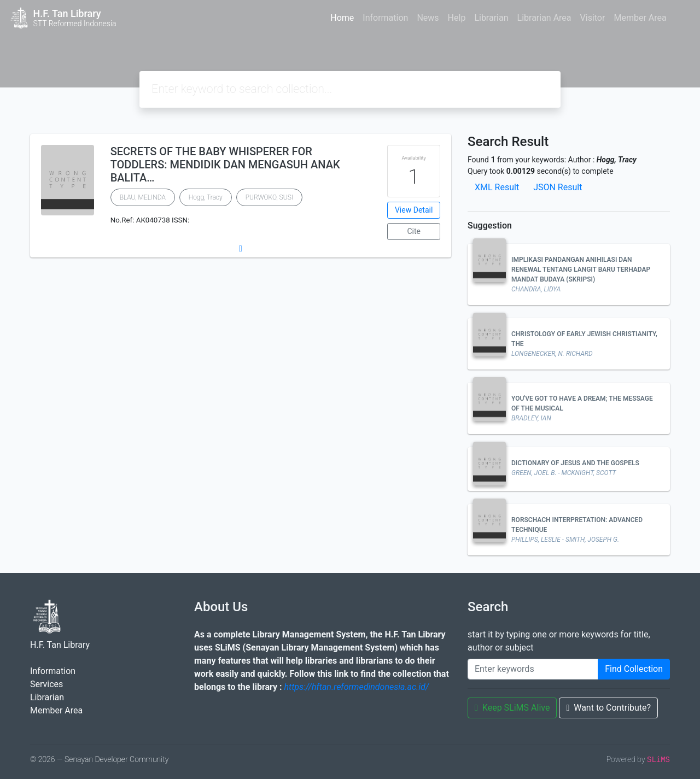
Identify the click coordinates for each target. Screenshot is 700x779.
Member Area (640, 18)
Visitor (593, 18)
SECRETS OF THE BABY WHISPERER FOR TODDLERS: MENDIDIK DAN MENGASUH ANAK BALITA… (225, 165)
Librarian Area (544, 18)
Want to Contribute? (608, 708)
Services (46, 684)
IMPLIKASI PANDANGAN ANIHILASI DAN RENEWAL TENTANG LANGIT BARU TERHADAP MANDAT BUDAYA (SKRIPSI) (581, 270)
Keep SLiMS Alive (512, 708)
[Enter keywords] (533, 669)
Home (342, 18)
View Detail (414, 210)
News (428, 18)
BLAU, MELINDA (143, 197)
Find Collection (634, 669)
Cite (414, 231)
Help (457, 18)
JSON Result (558, 187)
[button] (241, 249)
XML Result (497, 187)
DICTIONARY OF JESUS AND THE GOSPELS (575, 463)
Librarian (491, 18)
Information (385, 18)
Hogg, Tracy (206, 197)
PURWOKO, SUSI (269, 197)
